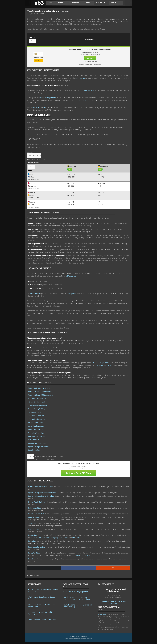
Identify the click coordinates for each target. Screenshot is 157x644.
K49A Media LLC (103, 615)
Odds (52, 3)
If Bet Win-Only (34, 529)
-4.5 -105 (71, 195)
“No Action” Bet (34, 440)
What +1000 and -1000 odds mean (41, 395)
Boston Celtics (35, 294)
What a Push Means (36, 429)
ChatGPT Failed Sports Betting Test (42, 620)
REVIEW (38, 60)
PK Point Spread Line (36, 423)
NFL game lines (85, 100)
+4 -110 (101, 193)
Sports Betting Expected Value (39, 447)
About (115, 3)
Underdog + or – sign (36, 433)
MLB (38, 108)
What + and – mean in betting (39, 388)
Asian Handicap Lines (36, 426)
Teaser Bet (32, 523)
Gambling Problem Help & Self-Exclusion (114, 602)
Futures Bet (33, 535)
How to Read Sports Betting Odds (41, 487)
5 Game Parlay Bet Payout (38, 409)
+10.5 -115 (71, 174)
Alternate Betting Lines (37, 436)
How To (31, 575)
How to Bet (103, 3)
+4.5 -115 (71, 193)
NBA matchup (71, 276)
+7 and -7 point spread (37, 402)
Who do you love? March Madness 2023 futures (42, 605)
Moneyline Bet (34, 517)
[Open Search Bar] (122, 3)
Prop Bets (32, 559)
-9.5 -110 (71, 186)
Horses (90, 3)
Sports (62, 3)
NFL (41, 98)
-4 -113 (101, 195)
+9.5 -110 (71, 184)
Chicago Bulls (72, 294)
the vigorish (80, 78)
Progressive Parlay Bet (36, 547)
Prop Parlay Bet (34, 450)
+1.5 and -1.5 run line (36, 416)
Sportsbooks (76, 3)
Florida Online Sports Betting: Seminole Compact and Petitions (76, 598)
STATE (32, 37)
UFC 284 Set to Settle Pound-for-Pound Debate (41, 613)
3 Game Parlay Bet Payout (38, 405)
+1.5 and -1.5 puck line (37, 419)
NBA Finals (76, 538)
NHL (45, 108)
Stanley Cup (54, 538)
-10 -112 (101, 177)
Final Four (45, 538)
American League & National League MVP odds (43, 590)
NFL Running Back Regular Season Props (42, 598)
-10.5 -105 (71, 177)
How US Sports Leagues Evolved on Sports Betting (77, 606)
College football (51, 98)
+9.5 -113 (101, 184)
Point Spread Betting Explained (76, 592)
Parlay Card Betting (35, 553)
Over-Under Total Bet (36, 514)
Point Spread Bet (34, 508)
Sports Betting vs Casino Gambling (41, 496)
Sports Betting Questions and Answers (42, 493)
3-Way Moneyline (35, 412)
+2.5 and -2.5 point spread (38, 398)
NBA (34, 108)
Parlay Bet (32, 541)
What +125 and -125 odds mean (40, 392)
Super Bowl (37, 538)
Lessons (37, 575)
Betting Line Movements (37, 443)
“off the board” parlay (82, 555)
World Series (64, 538)
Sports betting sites (87, 90)
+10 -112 (101, 174)
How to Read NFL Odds (37, 502)
